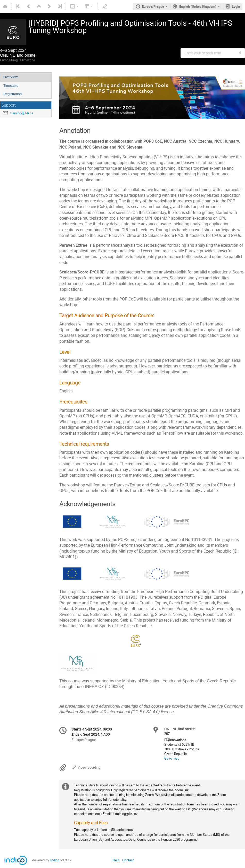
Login (236, 6)
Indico (55, 860)
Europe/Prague (153, 6)
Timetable (11, 86)
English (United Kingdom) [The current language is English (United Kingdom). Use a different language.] (198, 6)
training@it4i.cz (22, 113)
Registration (13, 94)
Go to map (172, 758)
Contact (128, 860)
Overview (11, 77)
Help (116, 860)
